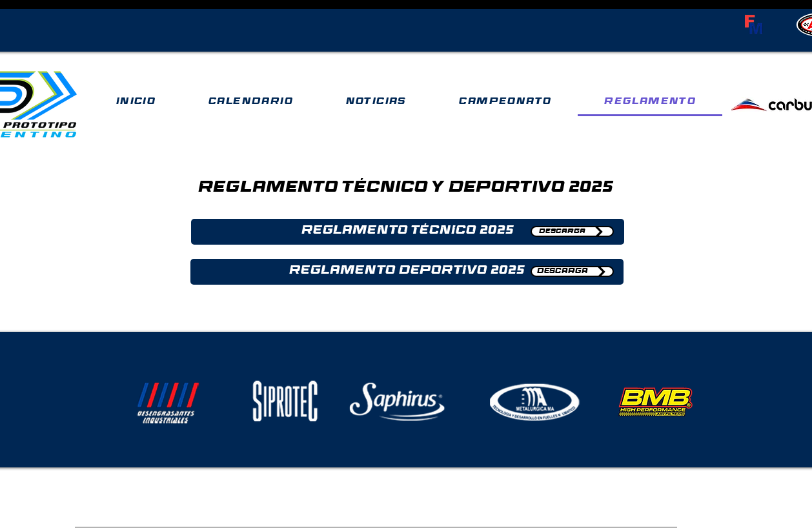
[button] (408, 232)
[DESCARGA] (572, 231)
